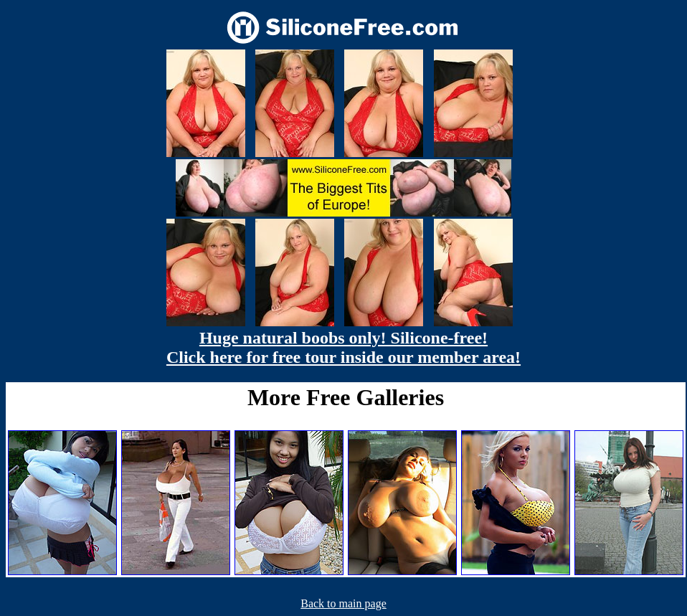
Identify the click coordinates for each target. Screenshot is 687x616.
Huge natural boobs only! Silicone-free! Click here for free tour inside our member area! (343, 347)
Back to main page (343, 603)
